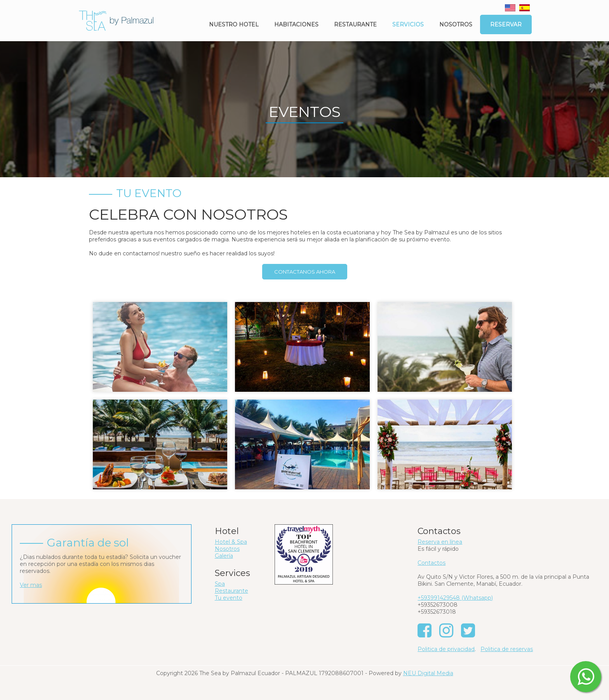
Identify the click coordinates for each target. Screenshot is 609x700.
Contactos (432, 563)
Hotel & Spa (231, 542)
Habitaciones (296, 24)
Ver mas (31, 585)
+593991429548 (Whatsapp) (455, 598)
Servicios (408, 24)
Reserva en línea (440, 542)
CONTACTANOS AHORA (305, 272)
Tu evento (229, 598)
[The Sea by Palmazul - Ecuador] (116, 20)
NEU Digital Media (428, 673)
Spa (220, 584)
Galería (224, 556)
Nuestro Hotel (234, 24)
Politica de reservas (507, 649)
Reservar (506, 24)
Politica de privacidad (446, 649)
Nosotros (456, 24)
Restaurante (355, 24)
